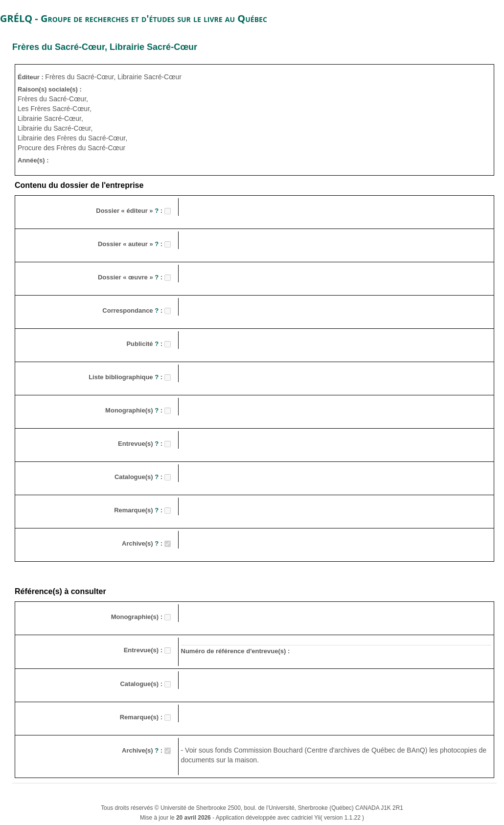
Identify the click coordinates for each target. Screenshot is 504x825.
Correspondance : (133, 310)
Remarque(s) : (139, 510)
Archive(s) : (143, 543)
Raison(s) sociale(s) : (50, 89)
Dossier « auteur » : (131, 244)
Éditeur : (31, 77)
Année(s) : (33, 160)
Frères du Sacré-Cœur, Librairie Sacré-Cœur (105, 47)
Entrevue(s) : (141, 444)
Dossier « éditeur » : (130, 211)
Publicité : (145, 344)
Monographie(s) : (135, 410)
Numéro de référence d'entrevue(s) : (236, 651)
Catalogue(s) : (139, 477)
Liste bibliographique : (126, 377)
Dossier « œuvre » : (131, 277)
